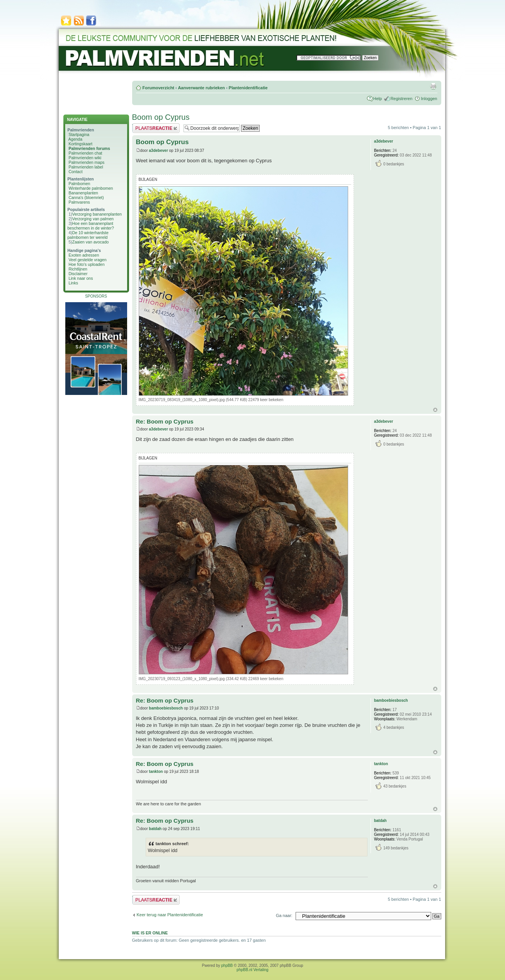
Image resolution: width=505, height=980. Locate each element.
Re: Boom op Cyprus (165, 421)
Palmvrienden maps (86, 162)
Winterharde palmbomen (91, 188)
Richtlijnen (78, 269)
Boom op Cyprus (161, 117)
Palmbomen (79, 184)
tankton (156, 772)
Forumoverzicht (159, 88)
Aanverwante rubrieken (201, 88)
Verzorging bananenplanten (97, 214)
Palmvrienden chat (85, 153)
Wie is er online (150, 933)
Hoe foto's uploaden (86, 264)
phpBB (227, 966)
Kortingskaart (80, 144)
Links (73, 283)
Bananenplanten (83, 193)
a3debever (158, 151)
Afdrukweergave (433, 86)
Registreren (401, 99)
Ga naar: (284, 915)
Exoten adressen (84, 255)
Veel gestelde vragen (87, 260)
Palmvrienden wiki (85, 158)
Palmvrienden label (86, 167)
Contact (75, 172)
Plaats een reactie (156, 128)
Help (378, 99)
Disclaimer (78, 274)
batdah (155, 829)
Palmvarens (79, 202)
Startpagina (79, 134)
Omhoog (435, 410)
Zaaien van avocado (91, 242)
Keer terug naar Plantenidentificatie (170, 915)
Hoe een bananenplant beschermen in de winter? (91, 226)
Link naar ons (81, 278)
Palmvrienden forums (89, 148)
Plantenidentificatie (248, 88)
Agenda (75, 139)
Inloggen (429, 99)
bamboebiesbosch (166, 708)
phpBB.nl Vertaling (252, 970)
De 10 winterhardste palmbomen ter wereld (88, 235)
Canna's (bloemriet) (86, 197)
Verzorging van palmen (93, 219)
